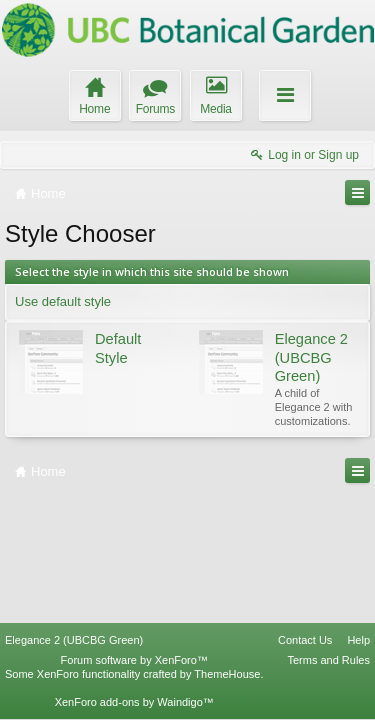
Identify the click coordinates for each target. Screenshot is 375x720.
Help (358, 640)
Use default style (63, 301)
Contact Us (305, 640)
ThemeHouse (227, 674)
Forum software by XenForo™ (134, 660)
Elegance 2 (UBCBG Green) (74, 640)
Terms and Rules (328, 660)
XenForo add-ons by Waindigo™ (134, 702)
